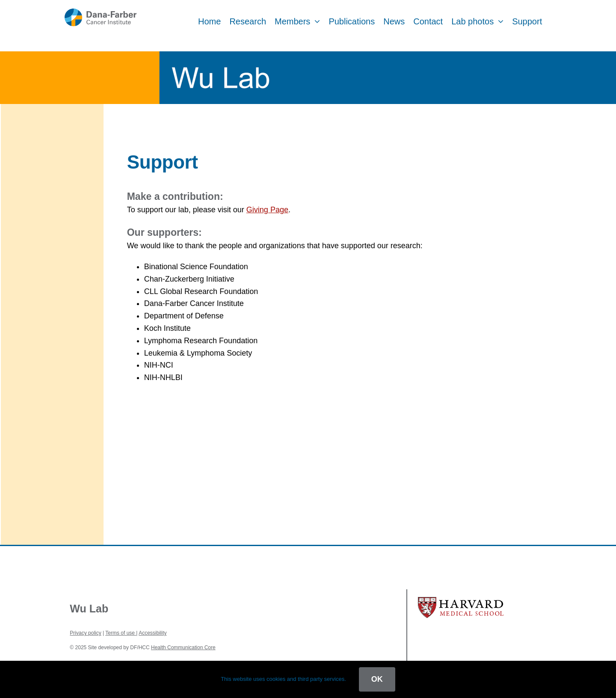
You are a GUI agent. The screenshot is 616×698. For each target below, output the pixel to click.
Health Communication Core (183, 648)
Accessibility (153, 633)
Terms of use (121, 633)
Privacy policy (85, 633)
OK (377, 679)
